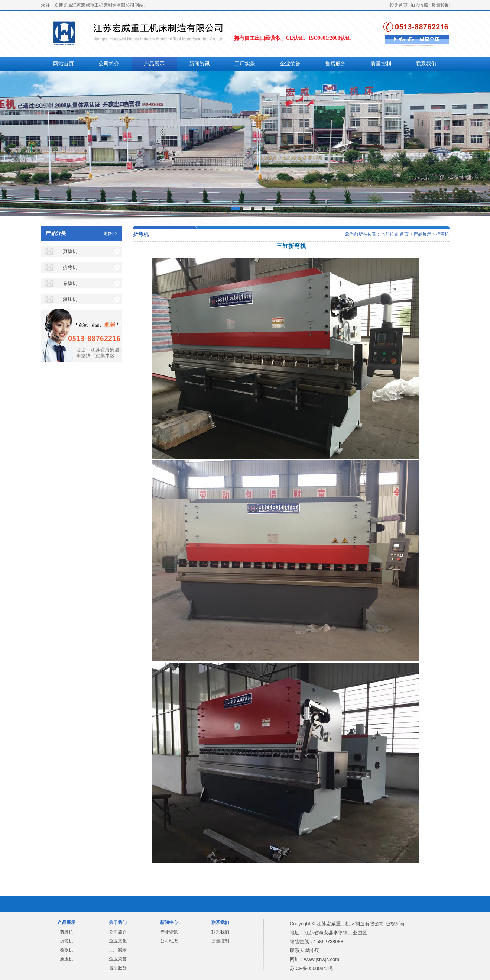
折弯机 (70, 267)
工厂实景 (245, 64)
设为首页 (399, 5)
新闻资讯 (199, 64)
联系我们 (426, 64)
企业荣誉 (290, 64)
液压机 (70, 299)
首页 (404, 234)
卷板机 (70, 283)
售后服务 (335, 64)
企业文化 (118, 941)
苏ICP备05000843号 (312, 968)
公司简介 (109, 64)
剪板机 (70, 251)
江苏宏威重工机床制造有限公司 (350, 924)
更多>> (110, 233)
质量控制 (441, 5)
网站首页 (64, 64)
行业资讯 (169, 932)
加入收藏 (419, 5)
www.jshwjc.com (322, 959)
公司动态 (169, 941)
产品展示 (154, 64)
